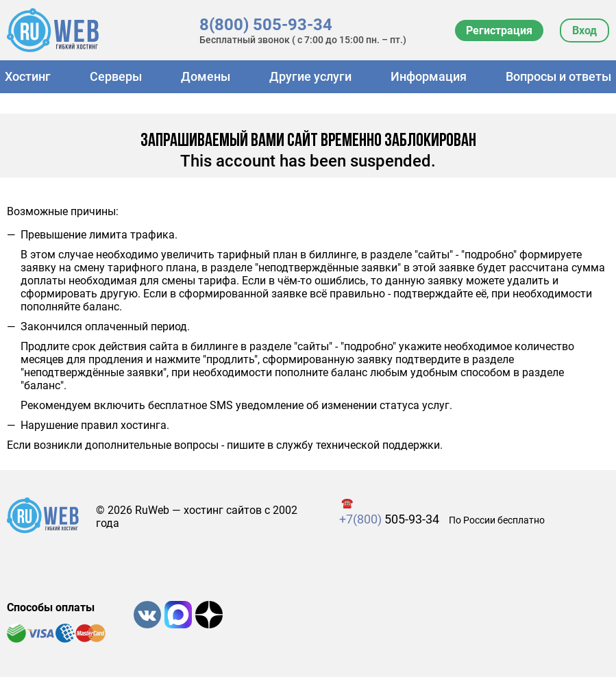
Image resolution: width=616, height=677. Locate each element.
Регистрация (499, 30)
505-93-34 (389, 519)
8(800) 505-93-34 (266, 25)
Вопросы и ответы (558, 76)
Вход (584, 30)
